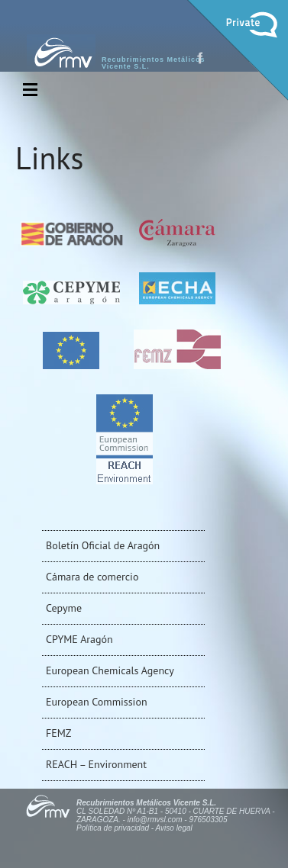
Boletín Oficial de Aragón (103, 545)
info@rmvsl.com (155, 820)
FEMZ (58, 733)
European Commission (97, 702)
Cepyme (64, 608)
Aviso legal (174, 828)
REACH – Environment (96, 764)
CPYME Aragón (79, 639)
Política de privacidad (113, 828)
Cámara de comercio (92, 577)
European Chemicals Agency (110, 670)
